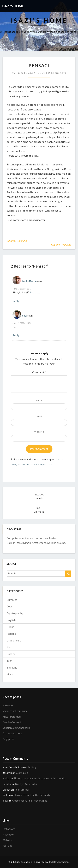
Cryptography (15, 613)
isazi (20, 73)
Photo (10, 647)
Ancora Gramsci (12, 717)
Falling (32, 767)
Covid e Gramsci (12, 722)
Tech (10, 661)
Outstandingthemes (59, 862)
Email (39, 416)
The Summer (22, 790)
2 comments (57, 73)
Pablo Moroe (29, 281)
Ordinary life (14, 640)
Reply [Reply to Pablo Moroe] (16, 301)
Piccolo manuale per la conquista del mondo (39, 778)
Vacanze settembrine (15, 711)
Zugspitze (8, 739)
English (11, 620)
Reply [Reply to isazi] (16, 335)
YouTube (7, 846)
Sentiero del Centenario (17, 728)
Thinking (22, 241)
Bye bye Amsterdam (27, 784)
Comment (39, 372)
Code (10, 606)
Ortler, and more (12, 733)
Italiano (11, 241)
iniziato (35, 292)
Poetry (11, 654)
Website (39, 432)
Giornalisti (22, 773)
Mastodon (8, 705)
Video (10, 674)
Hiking (11, 627)
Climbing (12, 600)
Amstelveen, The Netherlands (32, 795)
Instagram (9, 829)
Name (39, 400)
